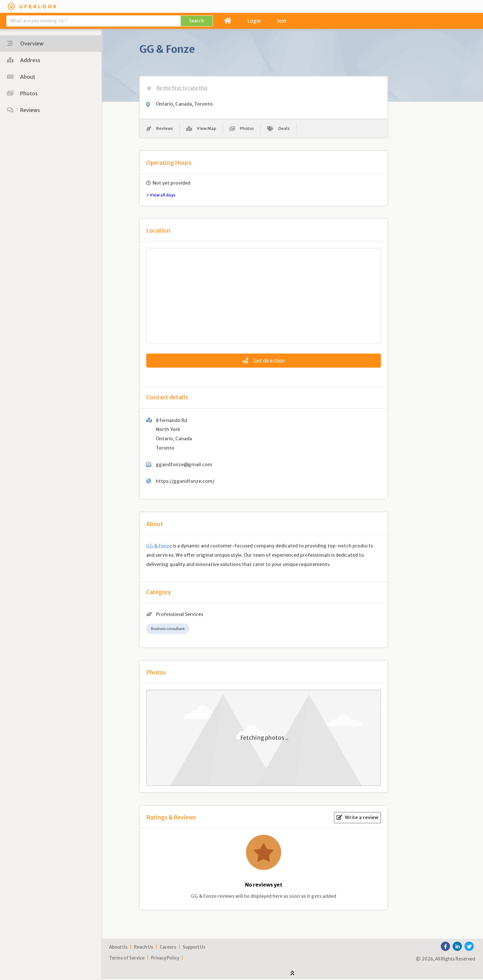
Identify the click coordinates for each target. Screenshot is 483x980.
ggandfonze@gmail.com (184, 466)
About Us (118, 948)
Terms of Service (127, 959)
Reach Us (144, 948)
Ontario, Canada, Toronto (184, 104)
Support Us (194, 948)
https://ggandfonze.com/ (185, 482)
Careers (168, 948)
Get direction (264, 362)
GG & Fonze (159, 547)
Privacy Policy (165, 959)
